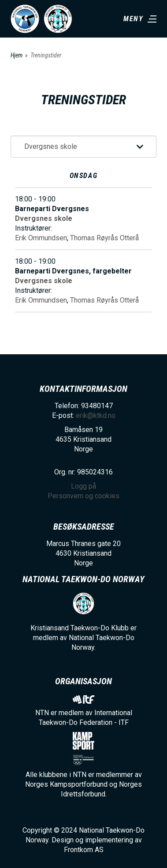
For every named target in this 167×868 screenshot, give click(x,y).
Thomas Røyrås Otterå (104, 238)
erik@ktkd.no (96, 415)
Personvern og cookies (83, 496)
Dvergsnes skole (44, 218)
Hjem (17, 55)
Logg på (83, 486)
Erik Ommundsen (41, 238)
